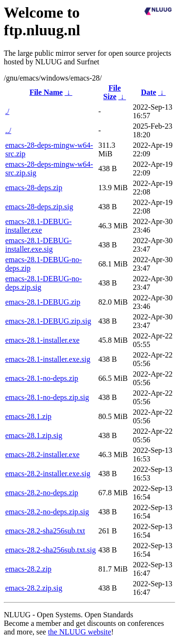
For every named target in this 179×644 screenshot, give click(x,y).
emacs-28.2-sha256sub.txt (45, 531)
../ (8, 130)
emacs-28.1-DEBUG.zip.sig (48, 321)
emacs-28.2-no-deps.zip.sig (47, 512)
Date (148, 92)
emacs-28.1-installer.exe (42, 340)
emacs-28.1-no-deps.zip (42, 378)
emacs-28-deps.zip (34, 188)
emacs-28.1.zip (28, 416)
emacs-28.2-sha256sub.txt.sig (51, 550)
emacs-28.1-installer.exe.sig (48, 359)
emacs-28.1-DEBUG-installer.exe (38, 226)
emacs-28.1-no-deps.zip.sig (47, 397)
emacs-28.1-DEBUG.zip (43, 302)
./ (7, 111)
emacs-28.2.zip (28, 569)
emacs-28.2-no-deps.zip (42, 493)
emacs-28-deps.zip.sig (39, 207)
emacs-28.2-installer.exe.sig (48, 474)
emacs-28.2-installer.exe (42, 455)
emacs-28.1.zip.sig (34, 435)
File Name (46, 92)
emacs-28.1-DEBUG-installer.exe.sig (38, 245)
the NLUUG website (79, 632)
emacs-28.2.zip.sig (34, 588)
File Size (112, 92)
